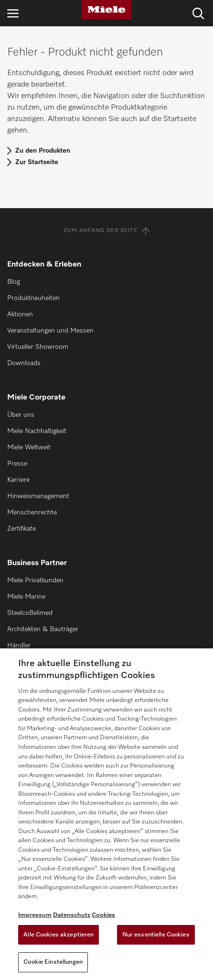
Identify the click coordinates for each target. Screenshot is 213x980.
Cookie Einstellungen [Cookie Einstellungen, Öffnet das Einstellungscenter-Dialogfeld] (53, 962)
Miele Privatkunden (35, 580)
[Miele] (106, 10)
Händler (19, 646)
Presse (17, 464)
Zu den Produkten (43, 151)
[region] (106, 814)
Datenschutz (72, 915)
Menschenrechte (32, 512)
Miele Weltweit (29, 447)
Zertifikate (21, 529)
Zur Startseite (37, 162)
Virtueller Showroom (38, 347)
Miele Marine (26, 597)
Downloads (24, 363)
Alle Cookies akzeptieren (59, 935)
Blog (14, 282)
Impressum (35, 915)
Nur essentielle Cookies (156, 935)
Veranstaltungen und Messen (50, 331)
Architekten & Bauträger (43, 629)
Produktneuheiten (33, 298)
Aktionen (20, 314)
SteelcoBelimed (30, 613)
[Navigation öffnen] (13, 13)
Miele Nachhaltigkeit (37, 431)
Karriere (18, 480)
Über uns (21, 415)
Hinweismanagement (38, 496)
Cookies (103, 915)
